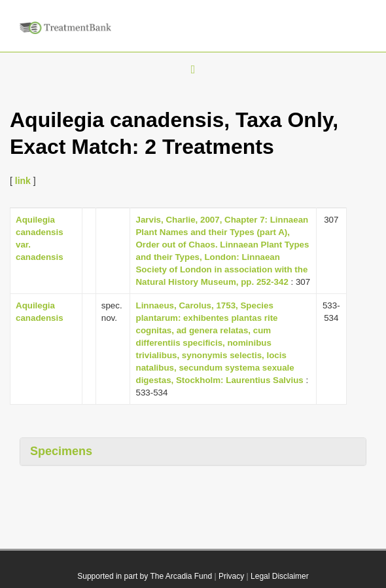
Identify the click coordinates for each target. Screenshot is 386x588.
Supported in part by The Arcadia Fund (145, 576)
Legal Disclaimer (280, 576)
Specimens (61, 451)
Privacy (231, 576)
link (23, 181)
